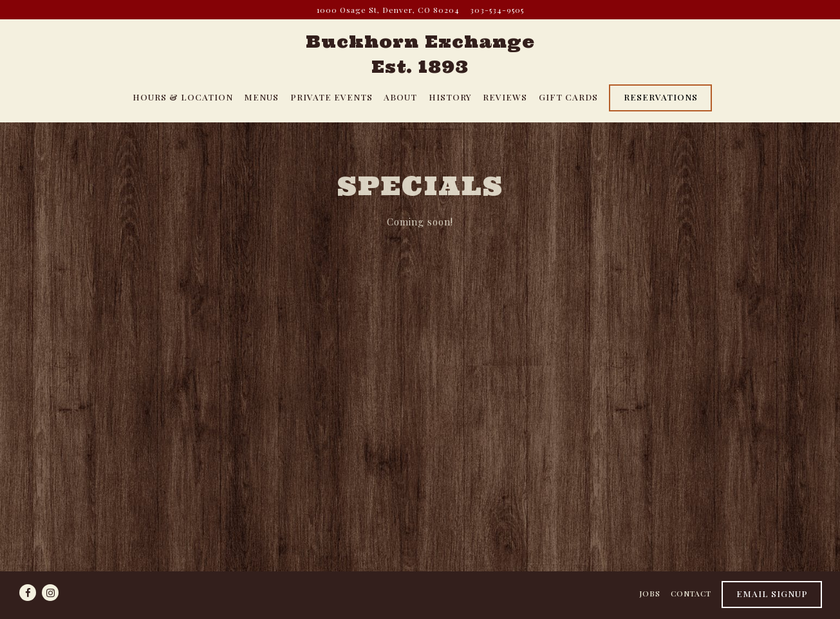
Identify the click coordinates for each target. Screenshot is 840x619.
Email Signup (772, 593)
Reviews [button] (505, 97)
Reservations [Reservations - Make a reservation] (661, 97)
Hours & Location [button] (183, 97)
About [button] (400, 97)
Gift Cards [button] (568, 97)
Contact (691, 593)
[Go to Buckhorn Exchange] (388, 10)
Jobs (650, 593)
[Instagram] (50, 593)
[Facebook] (28, 593)
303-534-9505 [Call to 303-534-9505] (497, 10)
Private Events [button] (331, 97)
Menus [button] (261, 97)
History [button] (450, 97)
